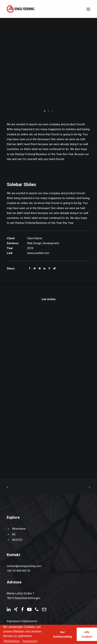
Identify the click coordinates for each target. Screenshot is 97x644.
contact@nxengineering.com (24, 566)
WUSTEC (17, 540)
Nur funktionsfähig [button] (63, 634)
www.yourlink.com (38, 253)
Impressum (14, 621)
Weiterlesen (11, 641)
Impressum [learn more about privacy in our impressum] (30, 641)
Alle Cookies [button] (87, 634)
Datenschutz (30, 621)
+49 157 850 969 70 (18, 571)
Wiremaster (19, 529)
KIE (14, 534)
